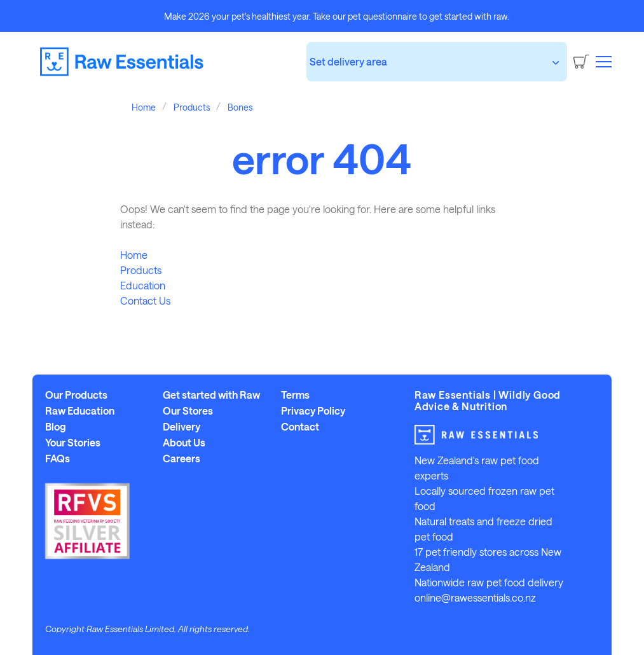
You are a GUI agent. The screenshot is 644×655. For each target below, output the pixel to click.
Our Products (76, 395)
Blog (56, 427)
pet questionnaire (382, 16)
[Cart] (581, 62)
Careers (182, 459)
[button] (604, 61)
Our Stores (188, 411)
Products (141, 270)
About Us (184, 443)
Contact (300, 427)
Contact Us (145, 300)
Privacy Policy (313, 411)
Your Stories (73, 443)
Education (143, 285)
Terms (295, 395)
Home (134, 255)
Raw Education (80, 411)
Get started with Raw (211, 395)
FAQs (58, 459)
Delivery (182, 427)
